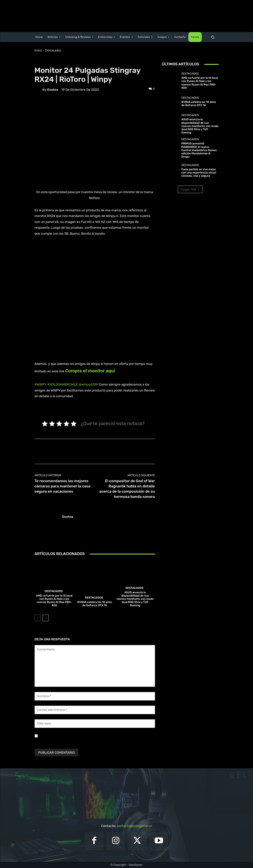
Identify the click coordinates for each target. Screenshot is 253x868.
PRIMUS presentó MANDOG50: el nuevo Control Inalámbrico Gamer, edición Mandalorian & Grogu (199, 150)
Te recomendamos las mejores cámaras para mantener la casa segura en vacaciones (63, 486)
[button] (213, 37)
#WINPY (41, 384)
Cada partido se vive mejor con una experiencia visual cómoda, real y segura (199, 173)
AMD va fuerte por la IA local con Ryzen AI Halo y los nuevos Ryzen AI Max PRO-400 (54, 601)
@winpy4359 (88, 384)
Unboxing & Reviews (73, 62)
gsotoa (52, 90)
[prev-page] (38, 618)
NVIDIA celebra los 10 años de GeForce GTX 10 (95, 604)
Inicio (38, 50)
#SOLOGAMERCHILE (63, 384)
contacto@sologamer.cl (134, 826)
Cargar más (190, 189)
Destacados (53, 50)
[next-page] (46, 618)
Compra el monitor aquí (90, 371)
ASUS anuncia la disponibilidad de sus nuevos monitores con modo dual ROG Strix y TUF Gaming (135, 599)
